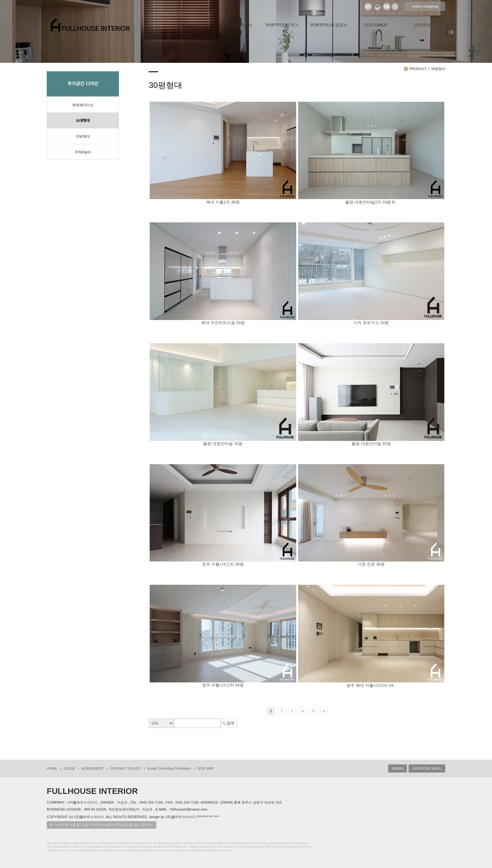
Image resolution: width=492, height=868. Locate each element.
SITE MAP (206, 768)
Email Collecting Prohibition (169, 768)
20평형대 (83, 136)
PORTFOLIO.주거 (283, 25)
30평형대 (83, 121)
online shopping (425, 6)
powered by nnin (208, 816)
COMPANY (190, 25)
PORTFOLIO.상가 (236, 25)
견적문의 (422, 25)
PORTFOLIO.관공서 (329, 25)
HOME (52, 768)
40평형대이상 (83, 105)
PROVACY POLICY (126, 768)
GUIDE (69, 768)
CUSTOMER (375, 25)
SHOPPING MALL (427, 768)
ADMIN (398, 768)
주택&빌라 (83, 152)
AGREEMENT (93, 768)
